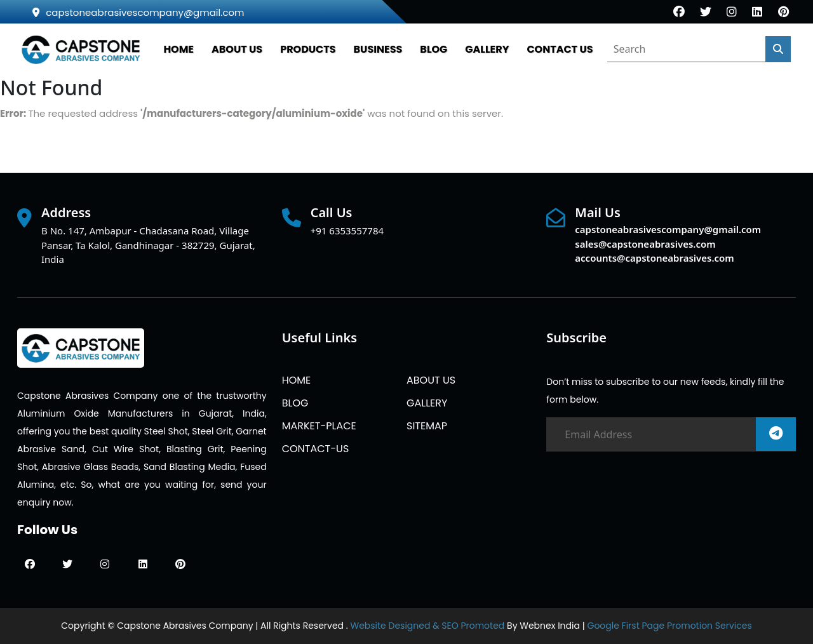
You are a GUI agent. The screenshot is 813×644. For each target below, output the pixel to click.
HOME (178, 49)
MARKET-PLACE (319, 426)
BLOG (433, 49)
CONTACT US (560, 49)
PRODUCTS (308, 49)
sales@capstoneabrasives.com (645, 244)
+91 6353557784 (347, 231)
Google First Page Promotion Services (669, 626)
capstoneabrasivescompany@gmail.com (138, 12)
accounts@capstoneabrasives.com (654, 258)
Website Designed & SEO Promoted (427, 626)
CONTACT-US (316, 449)
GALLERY (487, 49)
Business (378, 49)
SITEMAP (427, 426)
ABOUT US (237, 49)
